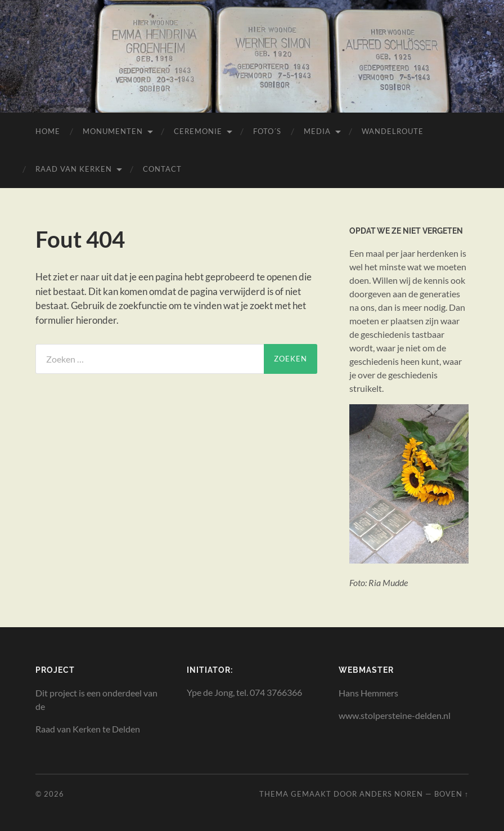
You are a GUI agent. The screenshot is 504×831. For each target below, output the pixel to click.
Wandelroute (393, 131)
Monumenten (113, 131)
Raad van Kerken (74, 169)
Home (48, 131)
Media (317, 131)
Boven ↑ (451, 794)
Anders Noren (391, 794)
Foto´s (267, 131)
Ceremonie (198, 131)
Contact (162, 169)
